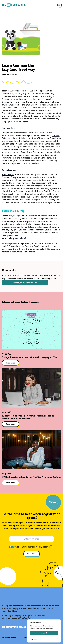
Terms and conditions (11, 638)
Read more (10, 363)
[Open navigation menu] (59, 5)
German (6, 102)
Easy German (8, 174)
